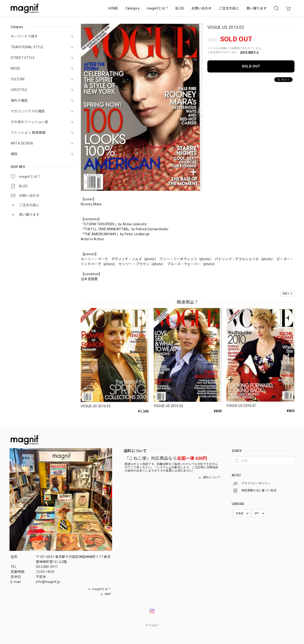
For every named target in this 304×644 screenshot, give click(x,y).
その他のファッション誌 (29, 122)
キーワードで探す (24, 36)
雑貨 (14, 154)
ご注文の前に (229, 8)
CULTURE (18, 79)
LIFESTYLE (19, 90)
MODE (15, 68)
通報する (287, 294)
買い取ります (256, 8)
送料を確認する (249, 52)
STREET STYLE (23, 58)
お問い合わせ (201, 8)
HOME (113, 8)
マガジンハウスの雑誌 (28, 111)
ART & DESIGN (22, 143)
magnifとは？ (158, 8)
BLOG (180, 8)
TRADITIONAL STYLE (27, 47)
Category (133, 8)
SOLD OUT (251, 66)
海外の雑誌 (19, 101)
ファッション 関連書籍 (28, 133)
